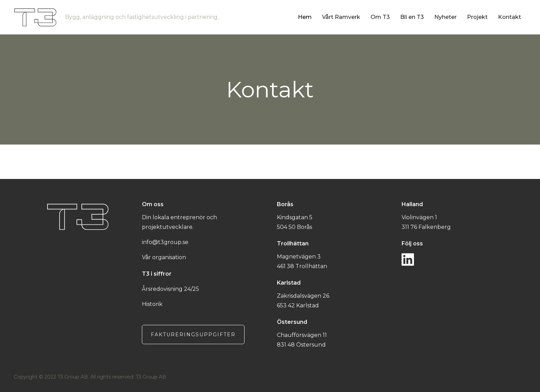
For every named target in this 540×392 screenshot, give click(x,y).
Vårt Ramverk (341, 17)
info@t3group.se (165, 242)
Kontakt (510, 17)
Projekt (477, 17)
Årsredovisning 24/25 (170, 289)
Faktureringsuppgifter (193, 335)
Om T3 (380, 17)
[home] (156, 17)
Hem (305, 17)
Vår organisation (164, 257)
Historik (152, 304)
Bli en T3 (412, 17)
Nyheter (445, 17)
